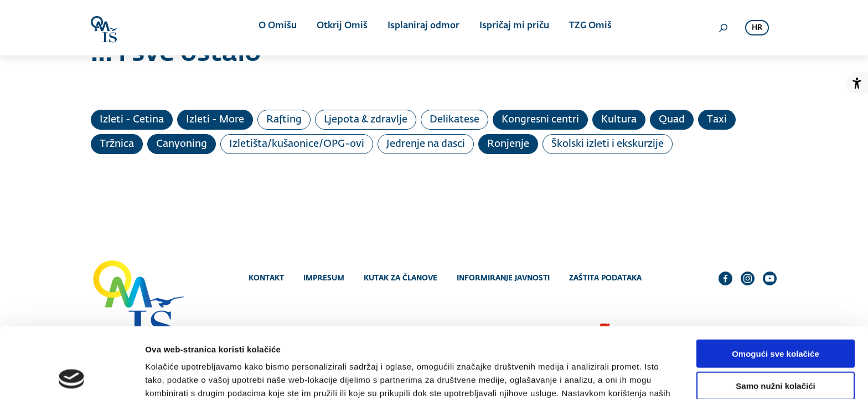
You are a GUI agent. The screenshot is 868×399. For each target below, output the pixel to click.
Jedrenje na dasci (426, 144)
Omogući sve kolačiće (776, 288)
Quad (672, 120)
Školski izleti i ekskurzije (608, 144)
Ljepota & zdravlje (366, 120)
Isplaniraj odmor (422, 28)
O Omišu (279, 28)
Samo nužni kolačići (775, 321)
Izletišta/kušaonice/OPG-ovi (297, 144)
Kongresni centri (540, 120)
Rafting (284, 120)
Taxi (717, 120)
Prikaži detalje (573, 377)
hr (757, 28)
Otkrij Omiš (342, 28)
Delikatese (454, 120)
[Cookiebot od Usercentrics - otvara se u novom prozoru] (72, 377)
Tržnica (117, 144)
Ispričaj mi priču (512, 28)
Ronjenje (508, 144)
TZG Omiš (587, 28)
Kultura (619, 120)
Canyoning (182, 144)
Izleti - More (215, 120)
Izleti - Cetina (132, 120)
